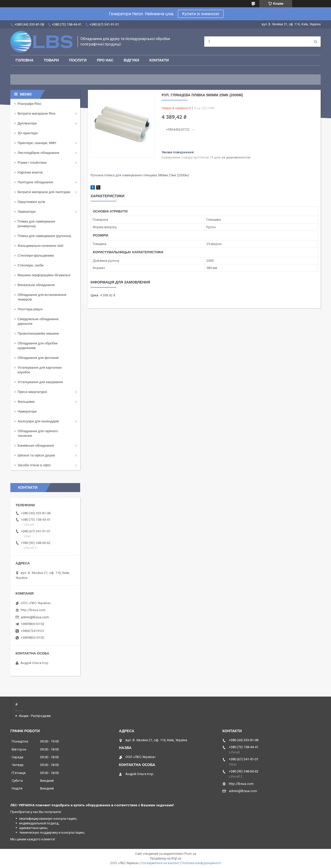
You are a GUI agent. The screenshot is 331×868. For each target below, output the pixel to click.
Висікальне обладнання (36, 285)
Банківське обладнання (36, 445)
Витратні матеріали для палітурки (44, 192)
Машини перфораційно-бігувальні (44, 275)
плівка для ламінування (123, 175)
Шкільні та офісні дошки (36, 455)
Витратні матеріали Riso (36, 113)
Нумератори (27, 411)
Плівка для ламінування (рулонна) (44, 236)
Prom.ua (190, 854)
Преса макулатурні (32, 392)
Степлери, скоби (31, 265)
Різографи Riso (29, 104)
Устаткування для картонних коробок (40, 370)
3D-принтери (28, 133)
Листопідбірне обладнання (38, 153)
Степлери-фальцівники (36, 255)
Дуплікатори (27, 123)
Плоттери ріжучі (30, 309)
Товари (51, 60)
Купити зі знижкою (201, 14)
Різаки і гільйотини (32, 163)
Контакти (159, 60)
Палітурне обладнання (35, 182)
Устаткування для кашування (40, 382)
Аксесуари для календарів (38, 421)
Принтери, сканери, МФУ (37, 143)
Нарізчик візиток (30, 172)
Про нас (105, 60)
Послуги (78, 60)
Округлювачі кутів (31, 202)
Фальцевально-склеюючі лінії (40, 246)
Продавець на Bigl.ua (166, 858)
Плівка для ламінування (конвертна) (36, 224)
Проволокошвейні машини (38, 333)
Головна (24, 60)
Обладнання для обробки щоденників (37, 346)
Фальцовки (26, 402)
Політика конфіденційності (201, 863)
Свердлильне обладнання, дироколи (38, 321)
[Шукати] (315, 42)
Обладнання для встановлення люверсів (42, 297)
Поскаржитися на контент (160, 863)
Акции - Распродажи (35, 716)
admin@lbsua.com (35, 617)
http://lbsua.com (33, 610)
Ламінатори (27, 212)
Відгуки (131, 60)
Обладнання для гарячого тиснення (38, 433)
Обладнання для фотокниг (38, 358)
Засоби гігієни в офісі (34, 465)
